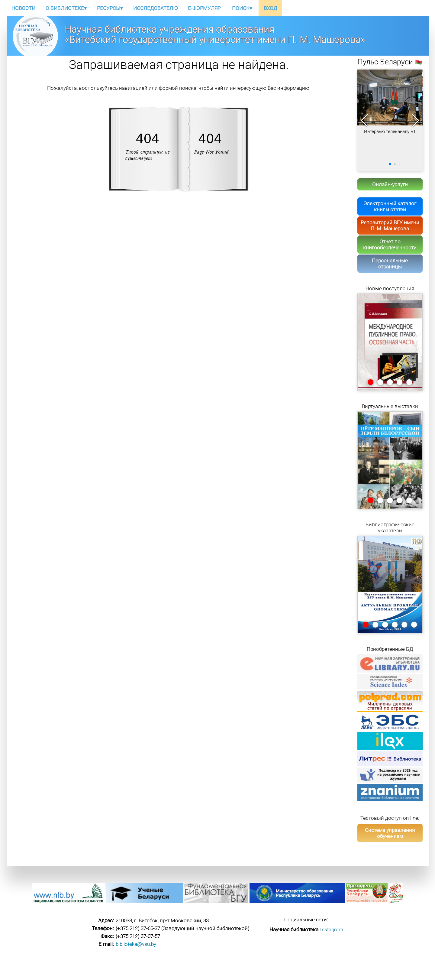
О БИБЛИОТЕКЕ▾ (66, 8)
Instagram (332, 930)
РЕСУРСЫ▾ (110, 8)
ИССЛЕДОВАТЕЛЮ (155, 8)
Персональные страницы (390, 264)
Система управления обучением (390, 833)
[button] (416, 121)
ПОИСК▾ (242, 8)
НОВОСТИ (23, 8)
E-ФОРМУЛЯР (204, 8)
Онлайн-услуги (390, 184)
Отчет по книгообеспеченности (390, 245)
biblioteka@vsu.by (136, 944)
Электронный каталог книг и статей (390, 206)
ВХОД (270, 8)
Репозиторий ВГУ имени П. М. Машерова (390, 226)
